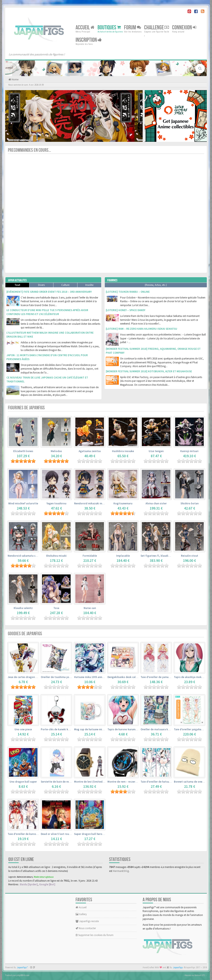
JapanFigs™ (22, 967)
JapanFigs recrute (87, 921)
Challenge (157, 28)
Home (15, 79)
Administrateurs (25, 877)
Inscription (89, 40)
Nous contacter (86, 928)
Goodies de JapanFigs (25, 634)
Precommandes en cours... (29, 150)
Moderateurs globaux (44, 877)
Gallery (81, 914)
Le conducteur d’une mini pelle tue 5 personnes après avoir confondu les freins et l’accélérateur (47, 312)
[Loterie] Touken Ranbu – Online (128, 292)
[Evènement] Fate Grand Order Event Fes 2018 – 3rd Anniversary (49, 292)
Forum (132, 28)
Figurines (112, 280)
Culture (65, 285)
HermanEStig (121, 871)
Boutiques (109, 28)
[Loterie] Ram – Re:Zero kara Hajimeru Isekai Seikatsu (142, 329)
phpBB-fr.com (23, 975)
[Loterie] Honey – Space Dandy (126, 310)
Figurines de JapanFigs (26, 408)
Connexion (184, 28)
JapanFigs (178, 967)
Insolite (89, 285)
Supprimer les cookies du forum (95, 935)
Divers (41, 285)
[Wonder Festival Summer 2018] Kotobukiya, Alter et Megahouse (149, 371)
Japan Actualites (17, 280)
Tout (17, 285)
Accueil (85, 28)
